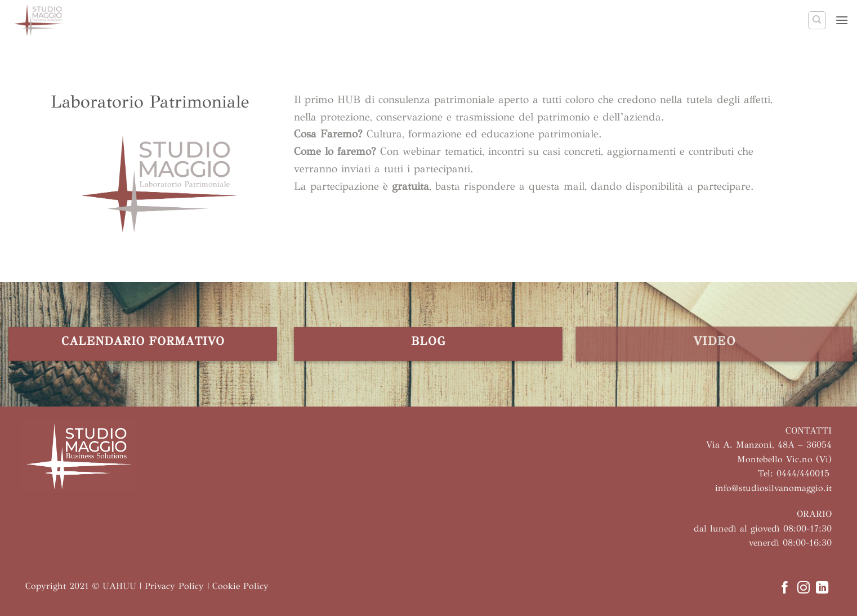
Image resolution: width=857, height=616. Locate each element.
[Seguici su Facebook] (784, 589)
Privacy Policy (174, 586)
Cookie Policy (240, 586)
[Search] (817, 20)
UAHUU (119, 586)
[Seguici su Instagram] (804, 589)
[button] (842, 20)
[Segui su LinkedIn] (822, 589)
